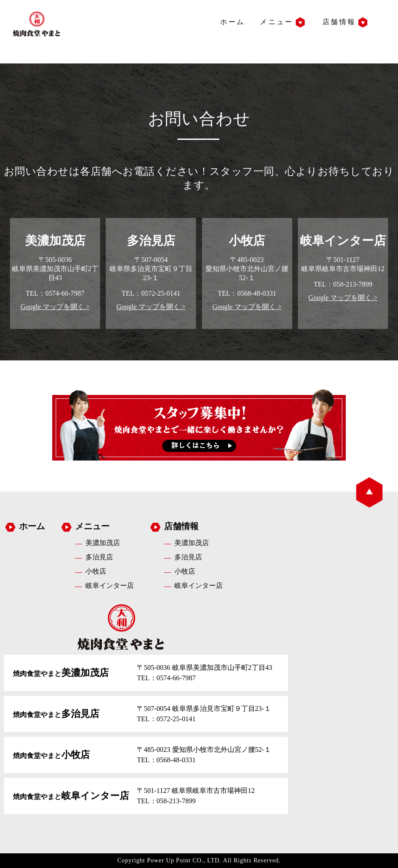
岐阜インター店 (110, 586)
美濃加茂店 (103, 543)
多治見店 (99, 557)
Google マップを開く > (55, 307)
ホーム (233, 22)
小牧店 (96, 571)
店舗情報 (339, 22)
